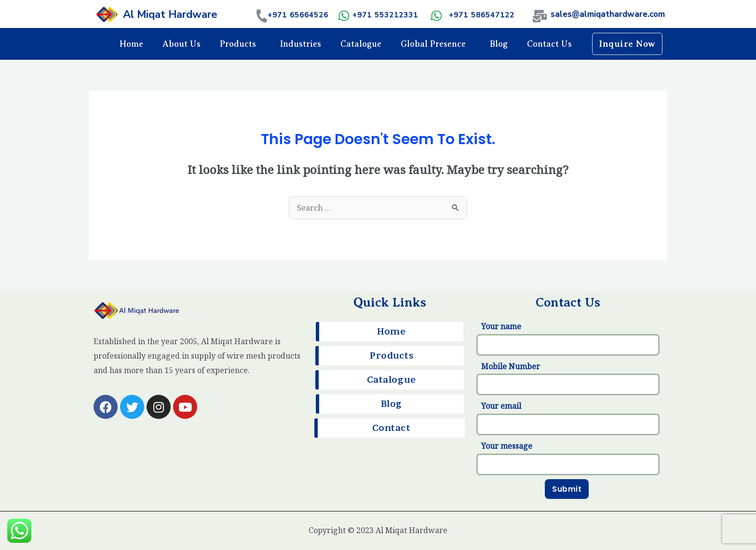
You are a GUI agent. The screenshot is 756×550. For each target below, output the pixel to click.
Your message (568, 458)
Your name (568, 338)
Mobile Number (568, 378)
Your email (568, 418)
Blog (499, 44)
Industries (301, 44)
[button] (627, 44)
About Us (182, 44)
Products (240, 44)
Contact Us (549, 44)
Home (131, 44)
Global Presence (436, 44)
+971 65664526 (298, 15)
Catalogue (361, 44)
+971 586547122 (482, 15)
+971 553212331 (385, 15)
